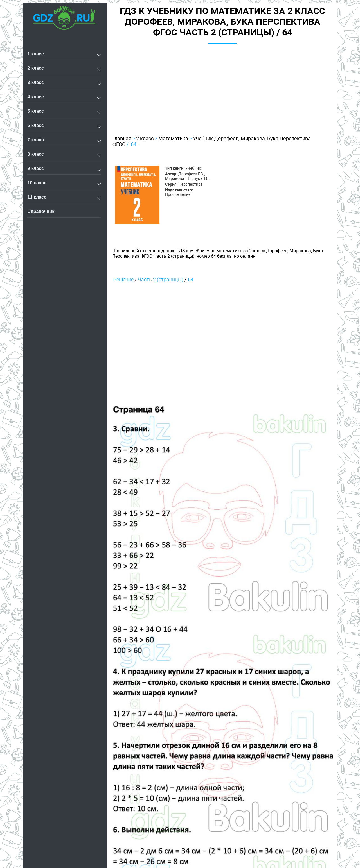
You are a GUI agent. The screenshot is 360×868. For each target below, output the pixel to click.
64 (134, 144)
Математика (173, 138)
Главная (122, 138)
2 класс (145, 138)
